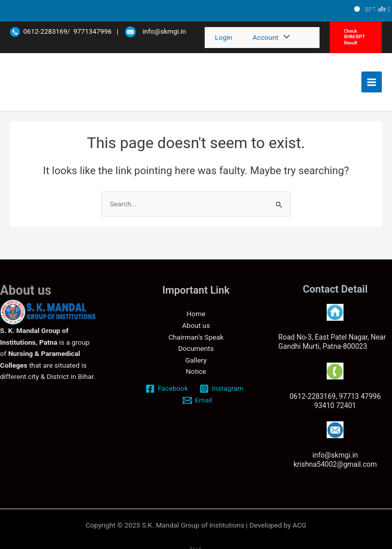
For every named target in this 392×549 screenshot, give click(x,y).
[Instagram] (222, 389)
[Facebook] (167, 389)
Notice (196, 371)
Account (266, 37)
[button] (356, 37)
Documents (196, 348)
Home (196, 314)
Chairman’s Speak (196, 337)
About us (196, 325)
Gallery (196, 360)
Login (224, 37)
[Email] (198, 400)
